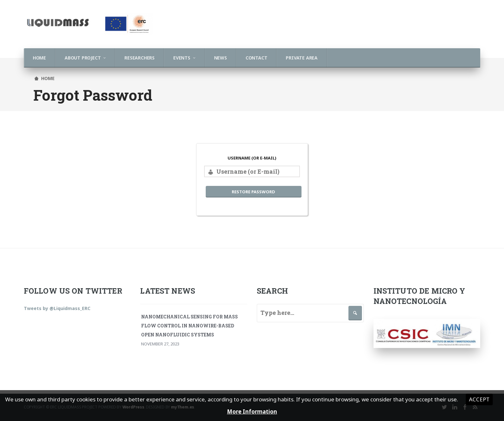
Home (39, 58)
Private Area (302, 58)
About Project (83, 58)
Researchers (139, 58)
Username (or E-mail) (252, 158)
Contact (256, 58)
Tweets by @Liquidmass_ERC (57, 308)
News (221, 58)
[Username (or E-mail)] (252, 171)
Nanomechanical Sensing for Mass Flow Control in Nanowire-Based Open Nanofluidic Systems (189, 326)
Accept (479, 399)
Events (182, 58)
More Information (252, 412)
